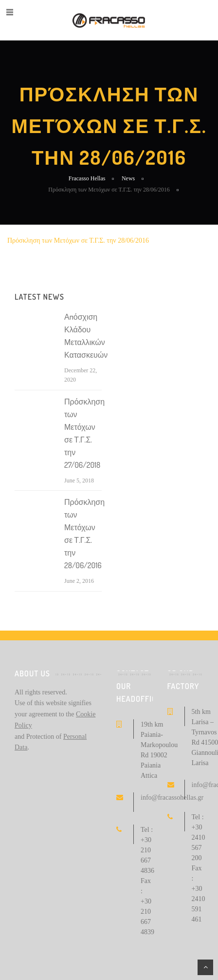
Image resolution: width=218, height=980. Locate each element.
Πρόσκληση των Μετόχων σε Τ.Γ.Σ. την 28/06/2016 (78, 240)
